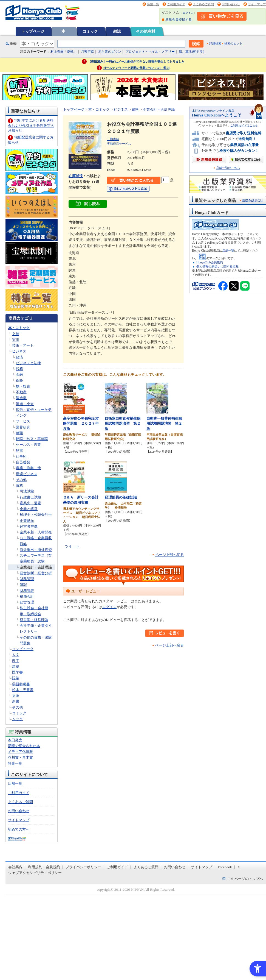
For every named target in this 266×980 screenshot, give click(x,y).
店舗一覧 (153, 4)
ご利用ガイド (176, 4)
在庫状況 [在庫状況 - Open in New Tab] (76, 176)
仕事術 (21, 456)
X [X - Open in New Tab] (239, 867)
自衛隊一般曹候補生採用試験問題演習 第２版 (164, 424)
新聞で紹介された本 (24, 746)
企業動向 (27, 521)
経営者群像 (29, 526)
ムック (17, 719)
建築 (16, 666)
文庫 (16, 696)
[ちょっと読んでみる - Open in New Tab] (88, 205)
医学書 (17, 672)
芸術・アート (23, 345)
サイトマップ (257, 4)
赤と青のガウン (110, 52)
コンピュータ (23, 649)
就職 (19, 433)
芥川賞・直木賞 (20, 757)
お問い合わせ (231, 4)
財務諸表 (27, 591)
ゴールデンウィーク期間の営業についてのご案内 (136, 68)
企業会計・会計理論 (36, 567)
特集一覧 (15, 763)
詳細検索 (215, 43)
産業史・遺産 (30, 503)
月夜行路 (87, 52)
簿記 (23, 585)
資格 (19, 485)
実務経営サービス (119, 144)
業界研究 (23, 427)
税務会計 (27, 596)
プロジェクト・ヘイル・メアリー (150, 52)
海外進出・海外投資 (36, 550)
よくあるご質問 (203, 4)
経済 (19, 357)
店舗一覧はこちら (228, 168)
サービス (23, 421)
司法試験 (27, 491)
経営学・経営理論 (34, 620)
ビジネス (19, 351)
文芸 (16, 334)
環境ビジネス (27, 474)
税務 (19, 369)
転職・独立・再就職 (32, 439)
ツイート (72, 546)
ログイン (188, 13)
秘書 (19, 451)
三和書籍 (113, 139)
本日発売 (15, 740)
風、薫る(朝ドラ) (191, 52)
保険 (19, 381)
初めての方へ (19, 829)
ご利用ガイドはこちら (244, 125)
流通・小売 (25, 404)
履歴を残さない (253, 200)
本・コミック (19, 328)
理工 (16, 661)
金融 (19, 375)
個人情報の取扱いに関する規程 (217, 266)
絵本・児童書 (23, 690)
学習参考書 (21, 684)
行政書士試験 (30, 497)
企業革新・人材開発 (36, 532)
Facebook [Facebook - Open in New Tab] (225, 867)
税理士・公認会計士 (36, 515)
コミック (90, 31)
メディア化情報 (20, 752)
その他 (21, 480)
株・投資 (23, 386)
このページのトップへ (245, 879)
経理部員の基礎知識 (121, 497)
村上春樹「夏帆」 (64, 52)
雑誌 (117, 31)
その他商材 (146, 31)
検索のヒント (233, 43)
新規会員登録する (179, 20)
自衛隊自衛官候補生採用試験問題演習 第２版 (123, 424)
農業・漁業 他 (28, 468)
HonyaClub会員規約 (210, 262)
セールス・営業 (28, 445)
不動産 (21, 392)
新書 (16, 701)
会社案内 (15, 867)
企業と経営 (29, 509)
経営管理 (27, 602)
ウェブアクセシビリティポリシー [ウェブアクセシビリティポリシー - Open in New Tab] (35, 873)
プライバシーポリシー (83, 867)
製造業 (21, 398)
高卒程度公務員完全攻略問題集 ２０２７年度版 (81, 424)
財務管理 (27, 579)
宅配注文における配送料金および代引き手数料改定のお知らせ (31, 125)
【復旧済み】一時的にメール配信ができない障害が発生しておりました (136, 62)
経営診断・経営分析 (36, 573)
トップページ (33, 31)
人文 (16, 655)
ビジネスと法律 (28, 363)
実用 (16, 340)
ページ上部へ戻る (169, 555)
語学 (16, 678)
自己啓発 (23, 462)
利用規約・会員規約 (44, 867)
